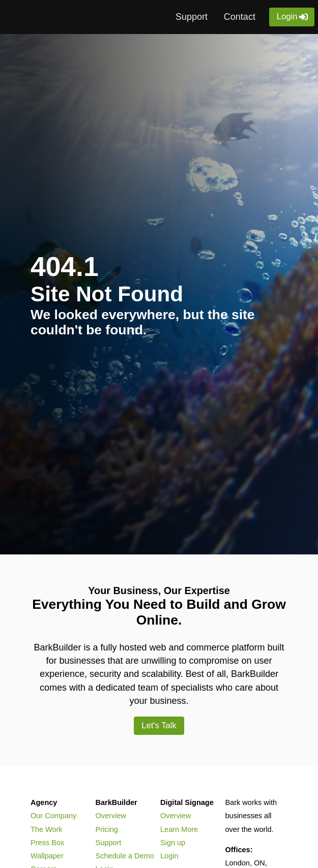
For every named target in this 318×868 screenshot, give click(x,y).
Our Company (53, 816)
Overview (111, 816)
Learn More (179, 829)
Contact (240, 17)
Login (287, 17)
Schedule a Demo (125, 856)
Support (192, 17)
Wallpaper (47, 856)
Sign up (173, 843)
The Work (47, 829)
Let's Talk (159, 725)
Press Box (47, 843)
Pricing (107, 829)
